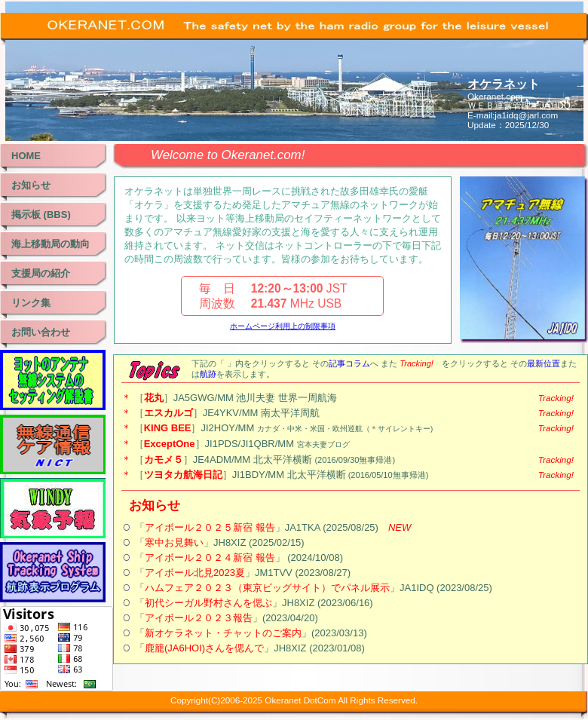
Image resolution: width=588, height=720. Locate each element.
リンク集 (31, 303)
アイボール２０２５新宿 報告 (210, 527)
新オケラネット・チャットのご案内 (223, 633)
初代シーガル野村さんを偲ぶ (208, 603)
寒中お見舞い (174, 542)
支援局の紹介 (41, 273)
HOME (26, 156)
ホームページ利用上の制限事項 (283, 326)
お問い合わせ (41, 332)
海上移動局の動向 (51, 244)
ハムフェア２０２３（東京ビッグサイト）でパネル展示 (267, 588)
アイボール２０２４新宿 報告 (210, 558)
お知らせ (31, 185)
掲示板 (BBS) (41, 214)
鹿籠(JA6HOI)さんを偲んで (204, 648)
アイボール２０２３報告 (199, 618)
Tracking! (556, 398)
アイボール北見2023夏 (195, 573)
